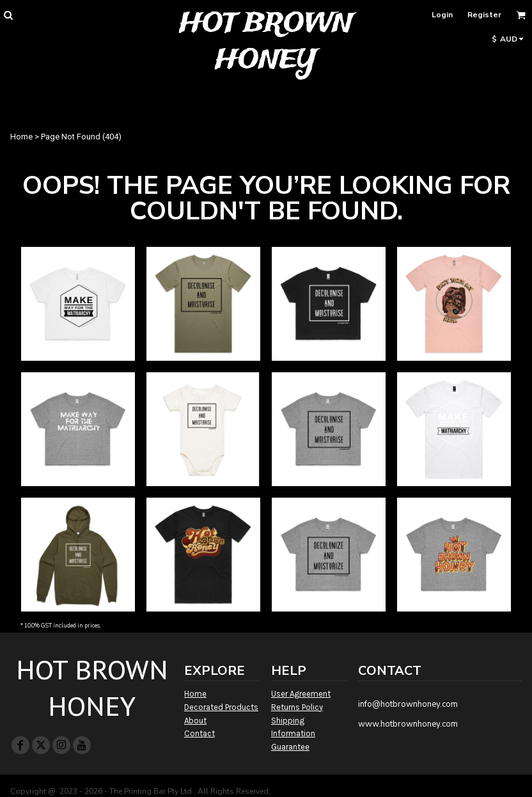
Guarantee (290, 747)
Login (442, 15)
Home (21, 137)
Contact (199, 733)
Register (484, 15)
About (195, 721)
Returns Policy (297, 707)
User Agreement (301, 694)
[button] (8, 15)
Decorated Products (221, 707)
